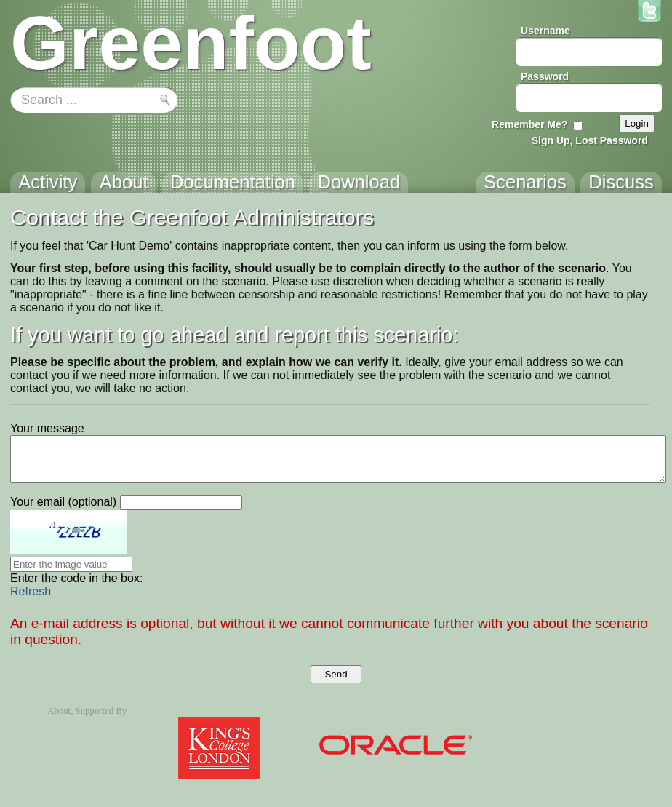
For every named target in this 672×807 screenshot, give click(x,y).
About (59, 711)
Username (545, 31)
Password (545, 76)
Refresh (31, 591)
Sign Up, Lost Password (590, 140)
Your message (47, 428)
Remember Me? (529, 124)
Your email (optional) (63, 502)
